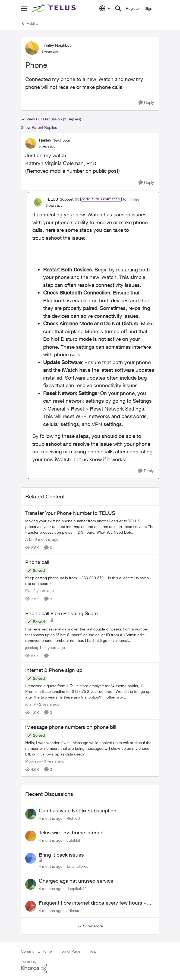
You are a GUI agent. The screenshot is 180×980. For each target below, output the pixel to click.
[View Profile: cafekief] (31, 836)
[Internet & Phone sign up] (90, 691)
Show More (90, 926)
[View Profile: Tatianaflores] (31, 858)
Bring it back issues (61, 855)
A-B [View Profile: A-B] (29, 539)
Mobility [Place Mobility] (30, 23)
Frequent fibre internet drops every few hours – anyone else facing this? (93, 903)
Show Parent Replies (39, 127)
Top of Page (70, 951)
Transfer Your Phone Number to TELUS (70, 513)
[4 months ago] (51, 818)
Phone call (37, 562)
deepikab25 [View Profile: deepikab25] (77, 888)
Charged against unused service (76, 881)
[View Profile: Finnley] (32, 48)
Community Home (36, 951)
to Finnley (131, 199)
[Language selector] (105, 8)
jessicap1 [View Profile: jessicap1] (33, 647)
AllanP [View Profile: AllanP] (31, 704)
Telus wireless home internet (71, 832)
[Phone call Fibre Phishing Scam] (90, 634)
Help (92, 951)
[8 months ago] (46, 539)
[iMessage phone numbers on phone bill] (90, 748)
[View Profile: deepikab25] (31, 884)
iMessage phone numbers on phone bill (71, 727)
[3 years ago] (53, 761)
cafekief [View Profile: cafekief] (73, 840)
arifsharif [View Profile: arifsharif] (74, 910)
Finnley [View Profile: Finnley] (48, 45)
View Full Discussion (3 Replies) (51, 119)
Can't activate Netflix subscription (78, 811)
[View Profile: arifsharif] (31, 906)
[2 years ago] (43, 590)
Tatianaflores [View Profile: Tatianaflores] (77, 866)
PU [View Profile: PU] (28, 590)
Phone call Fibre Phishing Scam (61, 613)
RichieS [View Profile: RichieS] (73, 818)
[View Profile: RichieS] (31, 814)
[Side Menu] (24, 8)
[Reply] (146, 103)
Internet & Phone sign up (54, 670)
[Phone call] (90, 581)
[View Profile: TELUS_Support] (38, 202)
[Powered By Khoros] (90, 967)
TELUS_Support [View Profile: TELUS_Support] (60, 199)
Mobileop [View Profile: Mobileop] (33, 761)
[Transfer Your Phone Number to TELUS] (90, 526)
